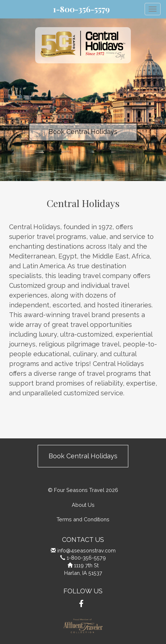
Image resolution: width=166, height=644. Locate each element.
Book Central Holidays (83, 132)
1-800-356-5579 (81, 9)
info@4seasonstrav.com (86, 550)
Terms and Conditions (83, 519)
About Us (83, 505)
